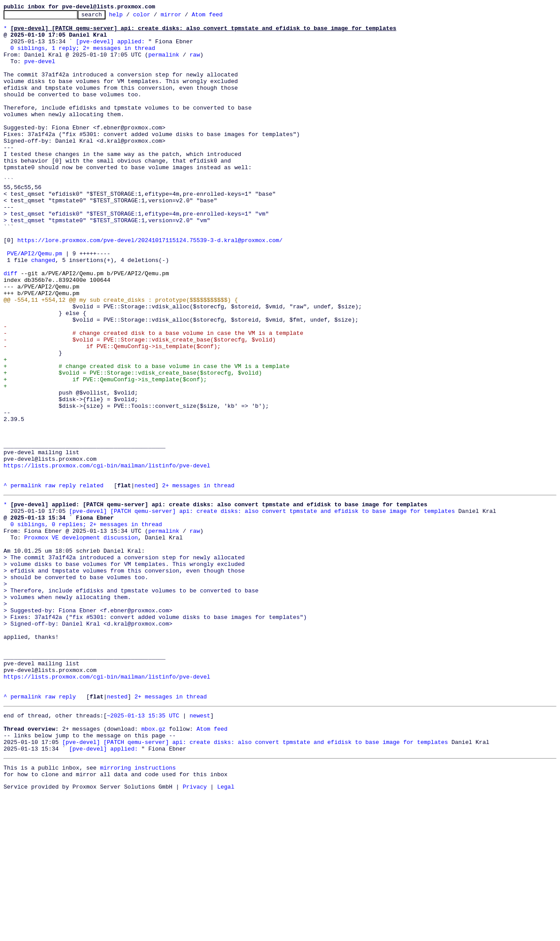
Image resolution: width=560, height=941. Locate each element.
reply (67, 581)
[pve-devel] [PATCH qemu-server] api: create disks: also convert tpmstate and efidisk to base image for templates (262, 609)
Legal (226, 933)
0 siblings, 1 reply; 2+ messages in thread (83, 56)
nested (145, 581)
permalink (164, 64)
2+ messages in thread (198, 581)
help (130, 17)
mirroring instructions (138, 912)
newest (200, 852)
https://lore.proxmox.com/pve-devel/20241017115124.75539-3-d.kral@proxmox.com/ (150, 286)
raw (195, 64)
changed (43, 310)
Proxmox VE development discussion (81, 641)
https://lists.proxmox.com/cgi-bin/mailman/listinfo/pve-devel (107, 557)
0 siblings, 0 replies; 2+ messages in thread (86, 625)
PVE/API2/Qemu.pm (35, 302)
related (92, 581)
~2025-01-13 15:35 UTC (143, 852)
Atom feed (221, 17)
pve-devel (40, 72)
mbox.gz (153, 868)
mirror (185, 17)
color (155, 17)
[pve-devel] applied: (110, 48)
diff (10, 326)
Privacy (195, 933)
